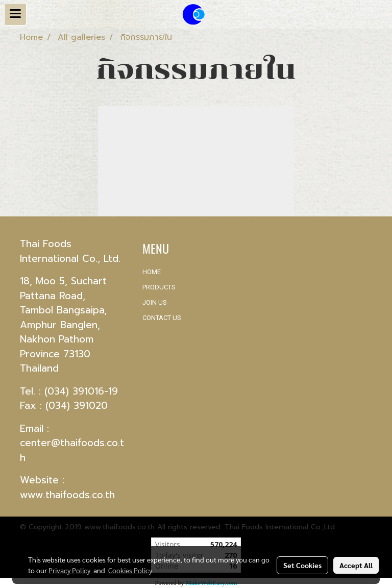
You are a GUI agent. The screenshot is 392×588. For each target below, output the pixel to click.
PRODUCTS (159, 287)
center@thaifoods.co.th (72, 450)
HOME (152, 272)
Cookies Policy (130, 570)
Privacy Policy (69, 570)
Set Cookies (302, 565)
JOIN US (155, 302)
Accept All (356, 565)
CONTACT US (162, 318)
